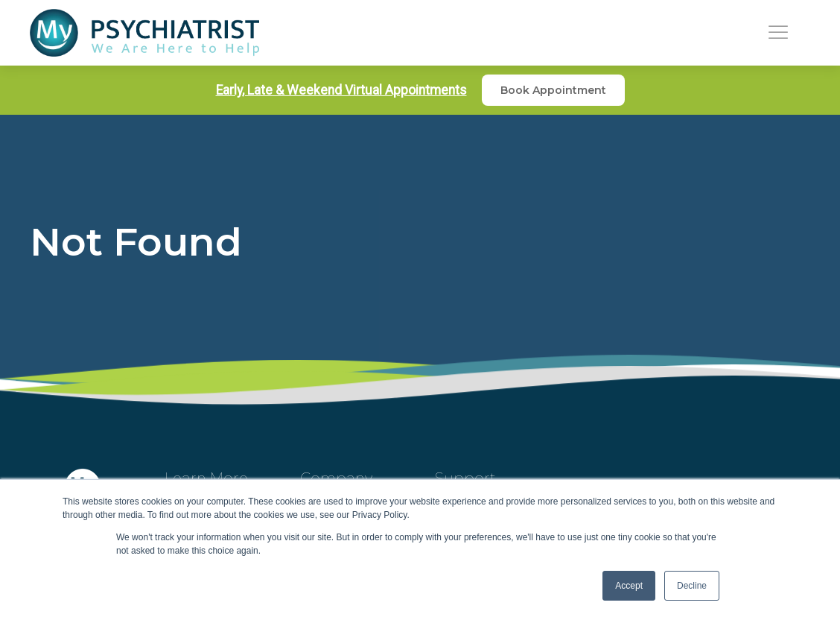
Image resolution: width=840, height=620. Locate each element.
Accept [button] (629, 586)
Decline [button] (692, 586)
